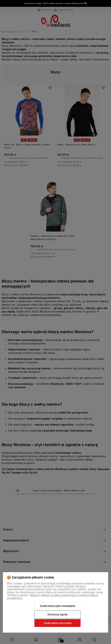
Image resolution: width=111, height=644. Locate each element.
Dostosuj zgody (58, 614)
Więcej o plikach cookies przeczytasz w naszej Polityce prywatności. (52, 597)
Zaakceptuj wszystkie (58, 623)
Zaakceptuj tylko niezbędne (58, 606)
